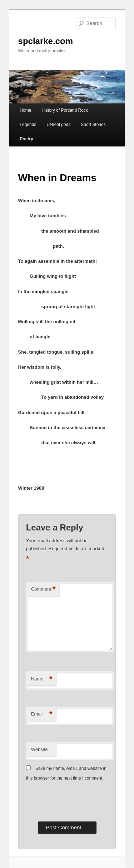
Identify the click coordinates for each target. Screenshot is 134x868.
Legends (28, 125)
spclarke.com (46, 41)
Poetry (26, 139)
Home (25, 110)
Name (42, 679)
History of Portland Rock (64, 110)
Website (39, 749)
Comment (43, 589)
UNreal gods (58, 125)
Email (42, 714)
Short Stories (93, 125)
